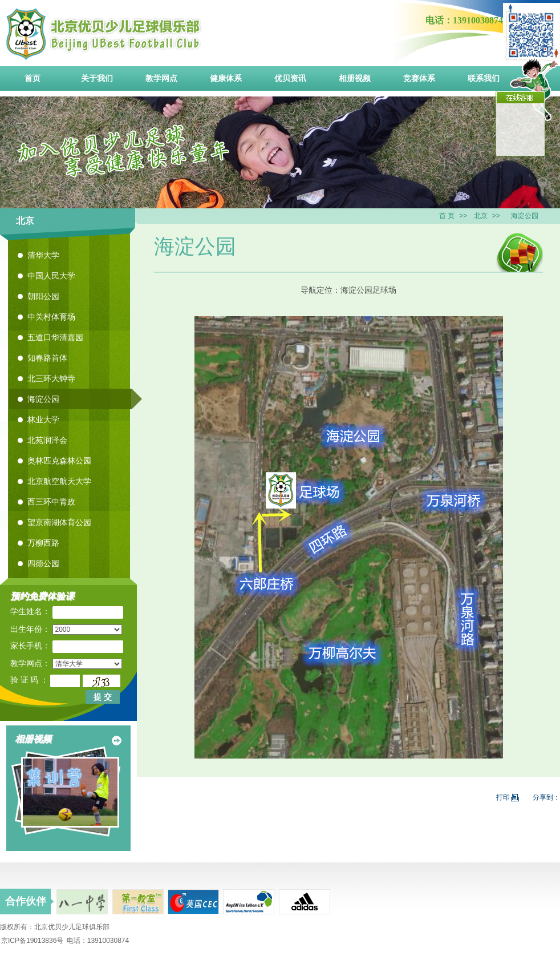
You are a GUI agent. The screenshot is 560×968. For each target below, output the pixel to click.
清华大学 (43, 255)
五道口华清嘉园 (55, 337)
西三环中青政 (51, 502)
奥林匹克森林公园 (59, 461)
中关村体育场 (51, 317)
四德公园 (43, 563)
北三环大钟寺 (51, 378)
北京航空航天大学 (59, 481)
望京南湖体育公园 (59, 522)
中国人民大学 (51, 276)
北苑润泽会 (47, 440)
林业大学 (43, 420)
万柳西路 (43, 543)
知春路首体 (47, 358)
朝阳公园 (43, 296)
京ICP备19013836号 (32, 941)
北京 (481, 216)
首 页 (447, 216)
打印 (508, 797)
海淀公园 (43, 399)
